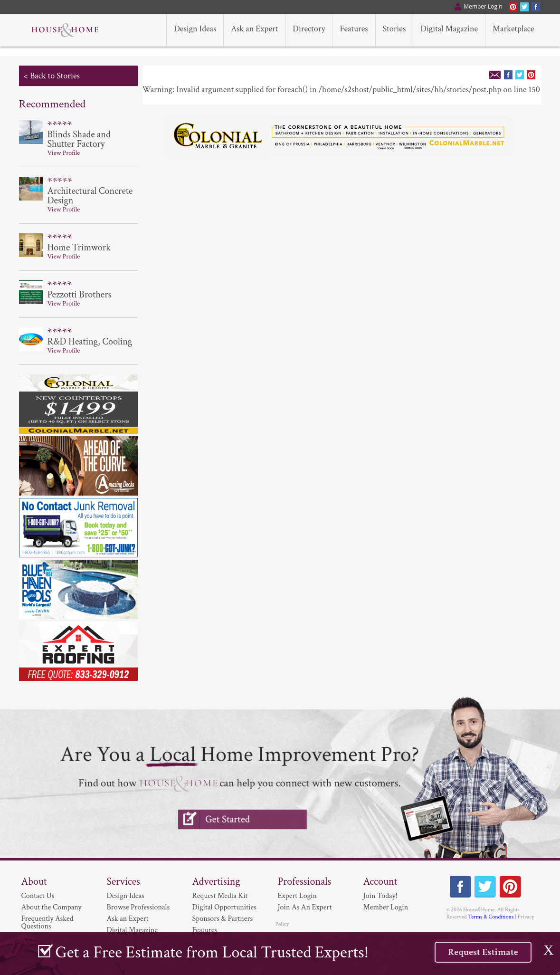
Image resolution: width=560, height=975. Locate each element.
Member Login (386, 907)
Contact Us (38, 896)
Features (205, 930)
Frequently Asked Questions (47, 922)
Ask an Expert (128, 919)
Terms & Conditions (491, 917)
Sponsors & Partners (223, 919)
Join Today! (380, 896)
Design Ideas (126, 896)
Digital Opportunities (224, 907)
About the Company (52, 907)
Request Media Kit (220, 896)
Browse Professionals (138, 907)
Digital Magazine (132, 930)
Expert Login (297, 896)
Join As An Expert (305, 907)
